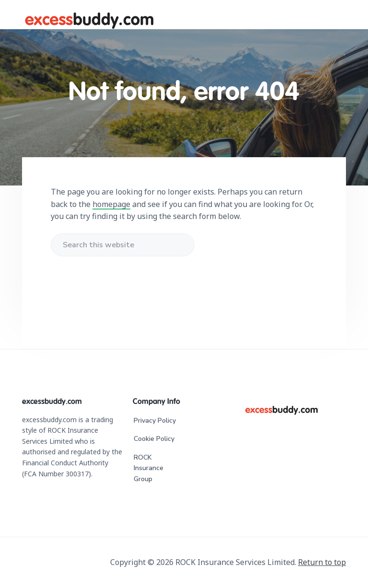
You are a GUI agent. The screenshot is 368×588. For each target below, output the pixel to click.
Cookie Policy (154, 439)
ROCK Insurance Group (149, 468)
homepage (111, 204)
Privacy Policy (155, 421)
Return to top (322, 562)
